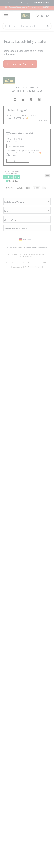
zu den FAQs (43, 118)
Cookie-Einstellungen (33, 257)
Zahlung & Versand (13, 252)
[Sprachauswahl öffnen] (27, 229)
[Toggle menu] (6, 16)
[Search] (27, 26)
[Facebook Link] (13, 97)
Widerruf (26, 252)
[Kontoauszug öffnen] (41, 16)
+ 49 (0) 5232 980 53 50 (16, 143)
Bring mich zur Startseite (20, 61)
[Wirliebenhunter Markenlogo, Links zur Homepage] (21, 16)
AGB (45, 252)
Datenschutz (17, 257)
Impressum (36, 252)
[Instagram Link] (22, 97)
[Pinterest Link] (32, 97)
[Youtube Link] (41, 97)
